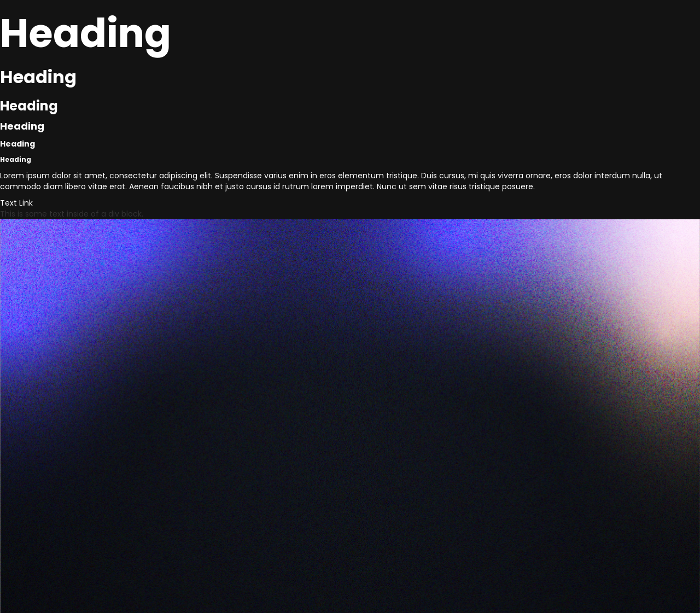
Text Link (16, 203)
